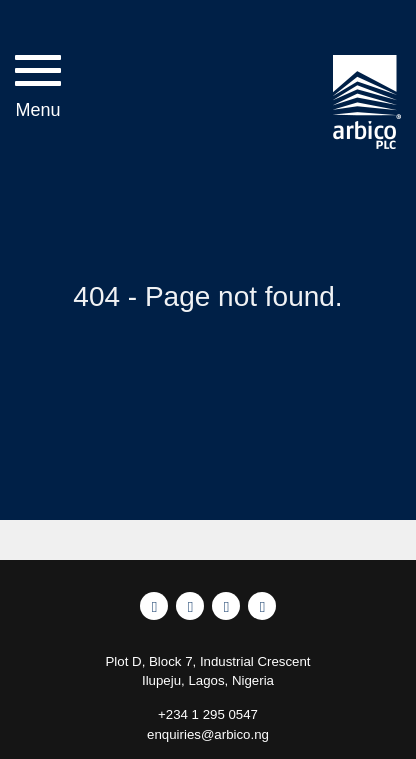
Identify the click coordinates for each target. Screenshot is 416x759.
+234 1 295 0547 (208, 714)
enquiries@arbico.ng (208, 734)
